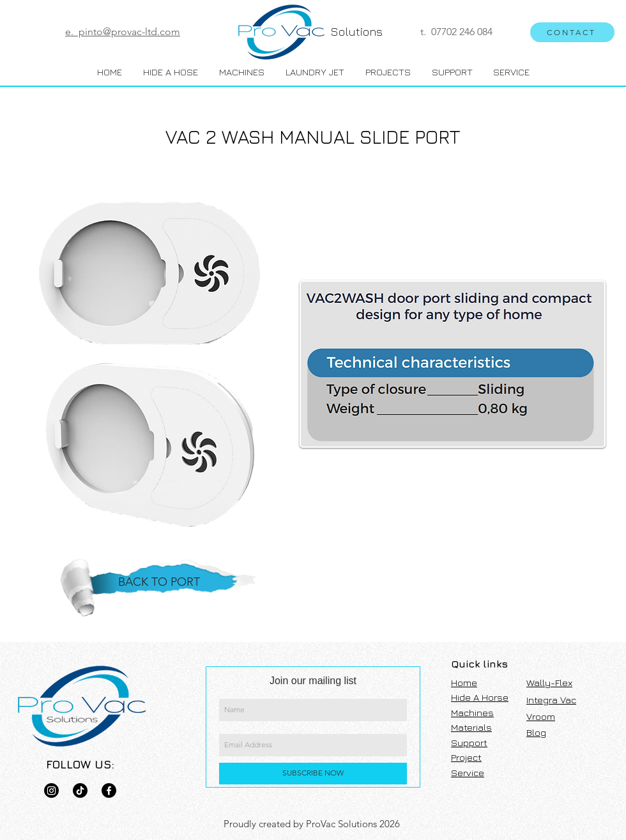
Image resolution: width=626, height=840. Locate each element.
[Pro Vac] (51, 790)
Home (464, 683)
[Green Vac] (109, 790)
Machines (472, 713)
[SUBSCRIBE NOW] (313, 774)
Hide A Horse (480, 697)
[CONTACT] (572, 32)
